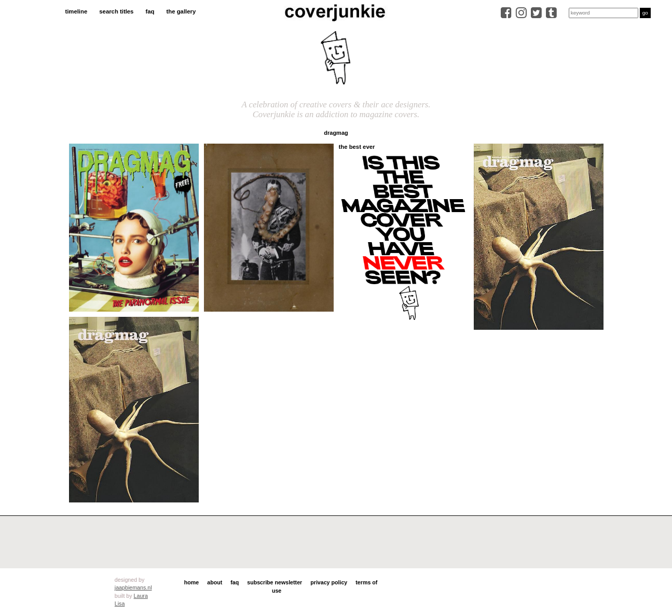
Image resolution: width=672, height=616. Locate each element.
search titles (116, 11)
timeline (76, 11)
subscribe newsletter (275, 582)
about (215, 582)
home (191, 582)
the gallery (181, 11)
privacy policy (329, 582)
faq (150, 11)
